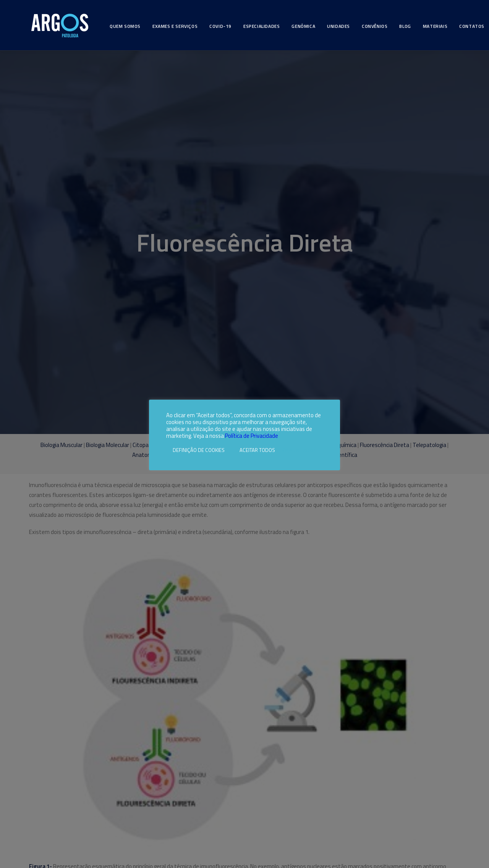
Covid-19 (220, 26)
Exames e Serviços (175, 26)
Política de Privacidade (252, 436)
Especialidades (262, 26)
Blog (405, 26)
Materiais (435, 26)
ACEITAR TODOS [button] (257, 450)
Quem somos (125, 26)
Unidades (338, 26)
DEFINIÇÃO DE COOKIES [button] (199, 450)
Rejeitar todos (299, 450)
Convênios (375, 26)
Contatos (472, 26)
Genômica (303, 26)
